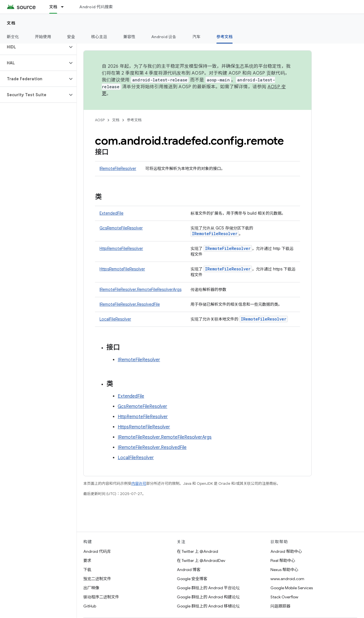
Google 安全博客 (192, 579)
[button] (34, 47)
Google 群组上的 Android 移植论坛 (208, 606)
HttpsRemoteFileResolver (122, 269)
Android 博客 (189, 570)
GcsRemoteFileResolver (121, 228)
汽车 (197, 37)
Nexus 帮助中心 (284, 570)
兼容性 (129, 37)
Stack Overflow (284, 597)
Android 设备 (164, 37)
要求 (87, 560)
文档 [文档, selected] (53, 7)
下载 (87, 570)
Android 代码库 (97, 551)
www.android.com (287, 579)
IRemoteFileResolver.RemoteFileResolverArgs (140, 290)
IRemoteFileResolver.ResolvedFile (130, 304)
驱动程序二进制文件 (101, 597)
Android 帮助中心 (286, 551)
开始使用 (43, 37)
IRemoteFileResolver (118, 169)
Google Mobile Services (292, 588)
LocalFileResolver (115, 319)
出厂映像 (91, 588)
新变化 (13, 37)
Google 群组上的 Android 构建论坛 (208, 597)
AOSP (100, 120)
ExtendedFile (111, 213)
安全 (71, 37)
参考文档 (134, 120)
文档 (11, 23)
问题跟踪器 (280, 606)
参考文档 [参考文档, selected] (225, 37)
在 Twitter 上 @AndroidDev (201, 560)
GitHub (90, 606)
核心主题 (99, 37)
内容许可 (139, 483)
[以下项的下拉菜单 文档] (65, 7)
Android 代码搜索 (96, 7)
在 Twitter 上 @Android (197, 551)
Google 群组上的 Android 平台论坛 (208, 588)
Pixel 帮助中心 (283, 560)
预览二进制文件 (97, 579)
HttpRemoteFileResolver (121, 249)
